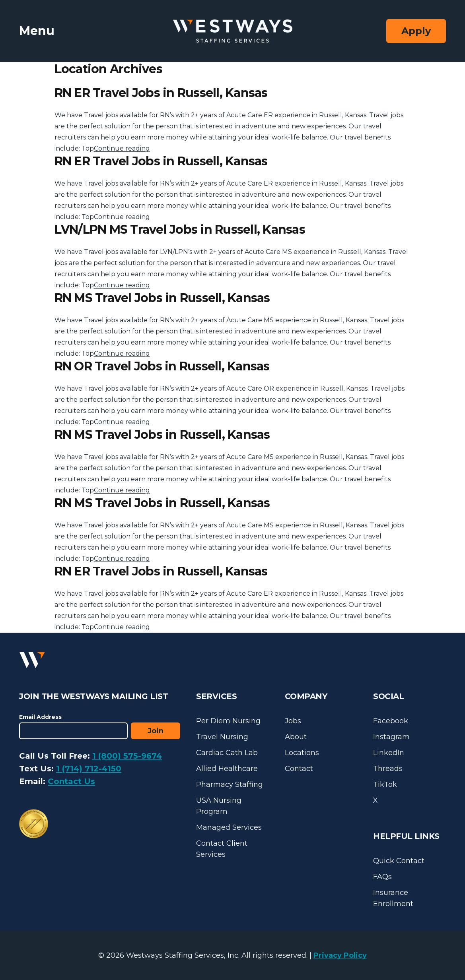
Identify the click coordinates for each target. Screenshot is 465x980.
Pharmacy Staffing (230, 784)
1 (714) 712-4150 (89, 769)
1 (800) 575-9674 (127, 756)
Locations (302, 753)
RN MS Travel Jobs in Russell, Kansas (162, 298)
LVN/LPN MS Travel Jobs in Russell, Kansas (180, 230)
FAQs (382, 877)
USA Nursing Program (219, 806)
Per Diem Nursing (228, 721)
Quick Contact (399, 861)
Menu (37, 31)
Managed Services (229, 827)
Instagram (391, 737)
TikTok (385, 784)
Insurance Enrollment (393, 898)
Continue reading (122, 148)
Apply (416, 31)
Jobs (293, 721)
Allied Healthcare (227, 769)
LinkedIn (389, 753)
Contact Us (71, 781)
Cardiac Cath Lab (227, 753)
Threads (388, 769)
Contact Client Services (222, 849)
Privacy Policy (340, 955)
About (296, 737)
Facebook (391, 721)
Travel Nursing (222, 737)
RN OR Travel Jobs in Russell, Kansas (162, 366)
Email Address (40, 717)
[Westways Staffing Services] (233, 31)
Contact (299, 769)
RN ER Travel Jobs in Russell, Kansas (161, 93)
